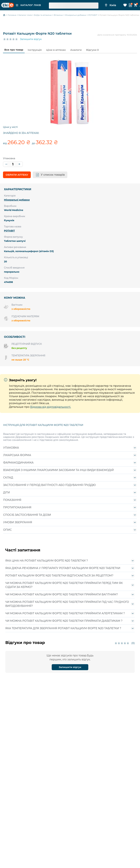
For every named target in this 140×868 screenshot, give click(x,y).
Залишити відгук (31, 39)
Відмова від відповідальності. (50, 407)
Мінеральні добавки (17, 200)
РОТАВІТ (9, 231)
